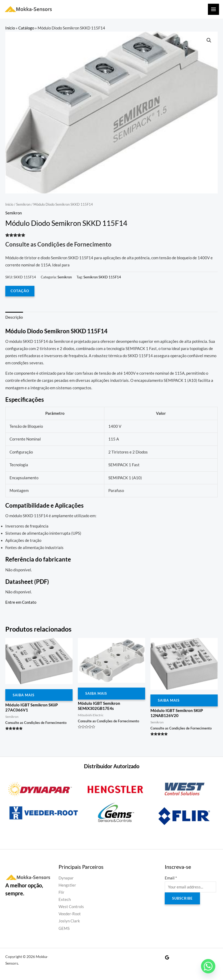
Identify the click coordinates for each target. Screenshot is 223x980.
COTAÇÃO (20, 291)
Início (10, 28)
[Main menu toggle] (213, 9)
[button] (209, 40)
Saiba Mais (24, 695)
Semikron (23, 204)
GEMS (64, 928)
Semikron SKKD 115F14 (102, 277)
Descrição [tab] (14, 317)
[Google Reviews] (167, 957)
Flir (61, 892)
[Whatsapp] (208, 966)
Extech (65, 899)
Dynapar (66, 878)
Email (171, 878)
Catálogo (26, 28)
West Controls (71, 907)
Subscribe (182, 898)
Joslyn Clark (69, 921)
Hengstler (67, 885)
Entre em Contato (21, 602)
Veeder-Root (70, 914)
